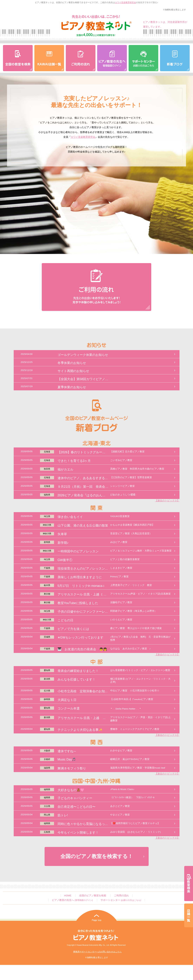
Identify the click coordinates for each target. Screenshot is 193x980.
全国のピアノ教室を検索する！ (97, 856)
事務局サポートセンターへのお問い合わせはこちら (97, 952)
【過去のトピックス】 (167, 501)
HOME (68, 896)
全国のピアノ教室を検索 (93, 896)
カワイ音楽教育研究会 (125, 2)
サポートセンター (121, 900)
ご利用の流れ (121, 896)
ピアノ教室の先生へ (72, 900)
